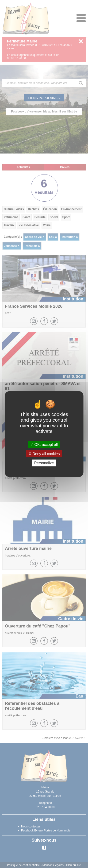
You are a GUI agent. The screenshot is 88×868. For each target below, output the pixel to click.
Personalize (44, 463)
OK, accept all (44, 444)
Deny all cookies (44, 454)
